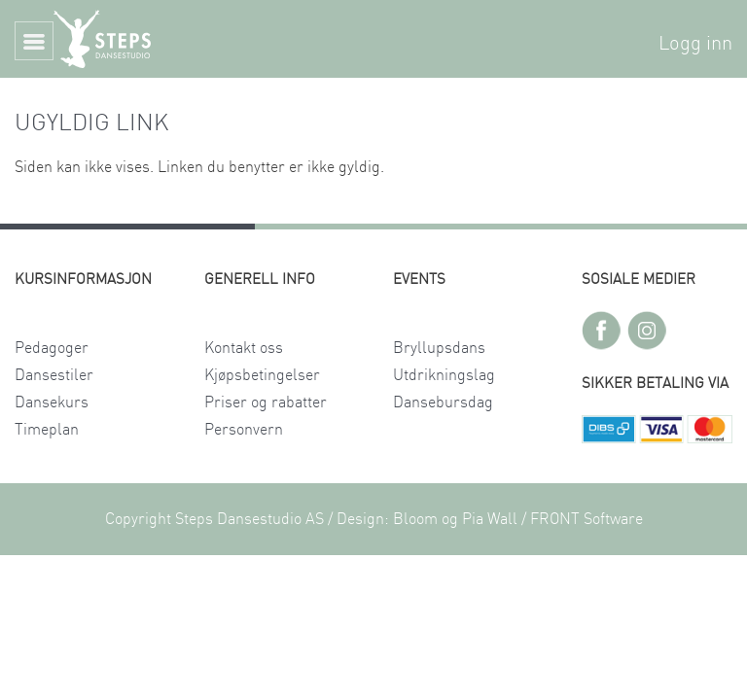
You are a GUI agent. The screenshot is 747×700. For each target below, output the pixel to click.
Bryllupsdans (439, 348)
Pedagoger (52, 348)
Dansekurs (52, 402)
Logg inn (695, 44)
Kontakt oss (244, 348)
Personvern (244, 430)
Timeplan (47, 430)
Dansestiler (54, 375)
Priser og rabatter (266, 402)
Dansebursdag (443, 402)
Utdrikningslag (444, 375)
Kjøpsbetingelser (262, 375)
